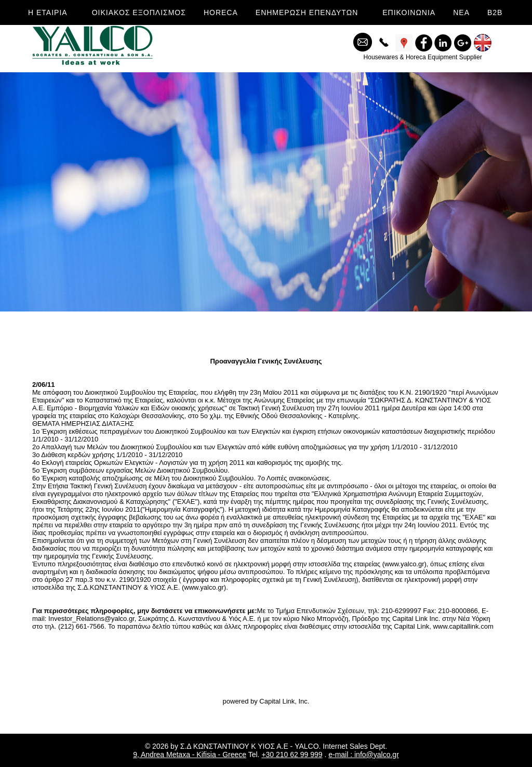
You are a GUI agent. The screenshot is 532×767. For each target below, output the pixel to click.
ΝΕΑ (461, 12)
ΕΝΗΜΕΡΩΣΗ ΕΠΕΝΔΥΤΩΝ (307, 12)
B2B (495, 12)
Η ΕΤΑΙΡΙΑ (48, 12)
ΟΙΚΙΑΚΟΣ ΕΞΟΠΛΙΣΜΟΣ (139, 12)
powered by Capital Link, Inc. (266, 701)
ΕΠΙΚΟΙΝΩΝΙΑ (409, 12)
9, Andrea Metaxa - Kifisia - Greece (190, 755)
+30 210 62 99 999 (292, 755)
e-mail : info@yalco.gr (364, 755)
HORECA (221, 12)
